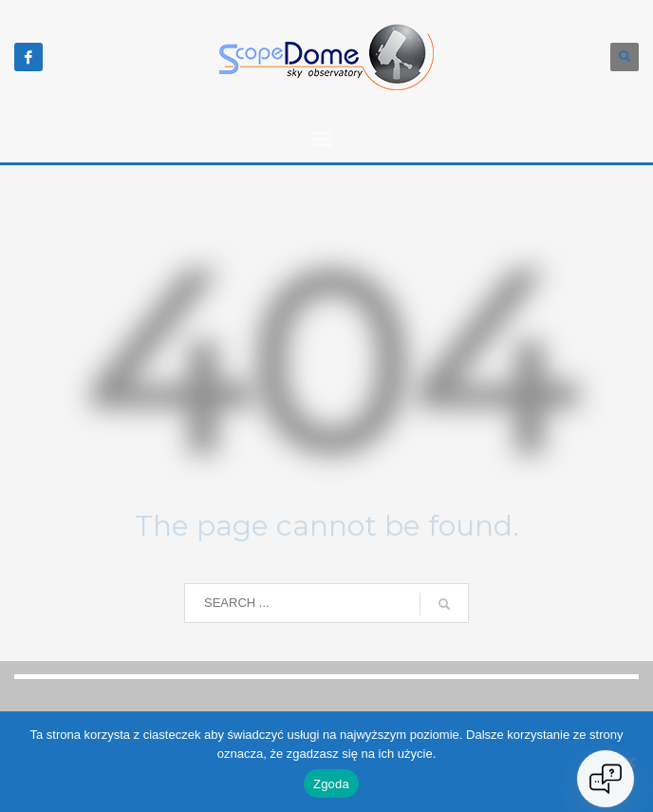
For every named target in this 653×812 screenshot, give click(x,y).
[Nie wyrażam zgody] (629, 762)
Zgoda (331, 784)
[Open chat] (606, 779)
